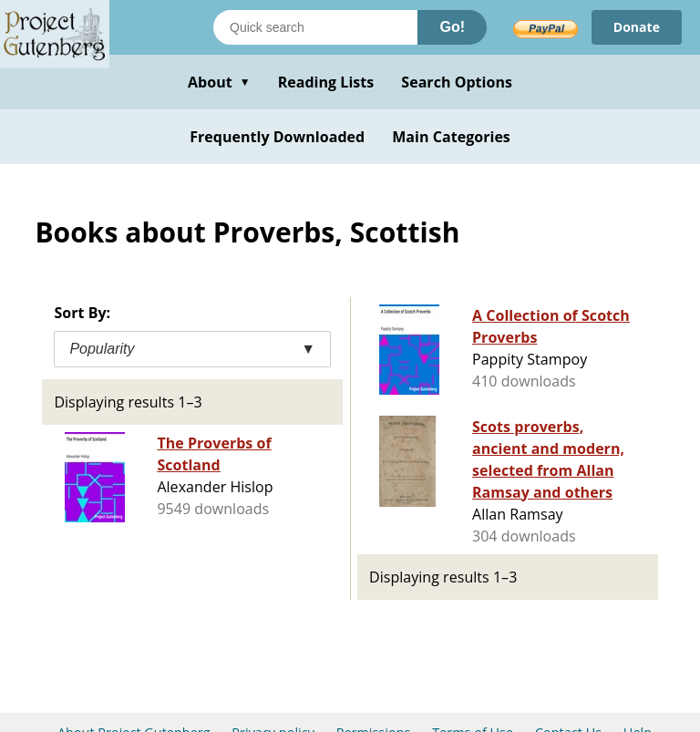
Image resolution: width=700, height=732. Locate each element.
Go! (452, 27)
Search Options (457, 82)
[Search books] (315, 27)
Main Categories (451, 137)
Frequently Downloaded (277, 137)
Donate (637, 27)
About (219, 82)
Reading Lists (326, 82)
